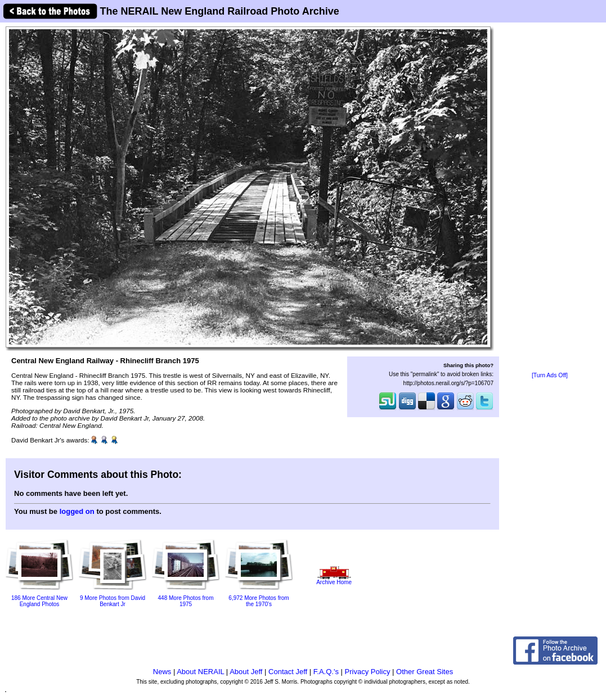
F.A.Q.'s (326, 672)
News (162, 672)
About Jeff (246, 672)
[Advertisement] (550, 198)
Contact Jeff (288, 672)
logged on (77, 511)
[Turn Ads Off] (550, 375)
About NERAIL (200, 672)
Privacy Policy (368, 672)
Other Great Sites (425, 672)
